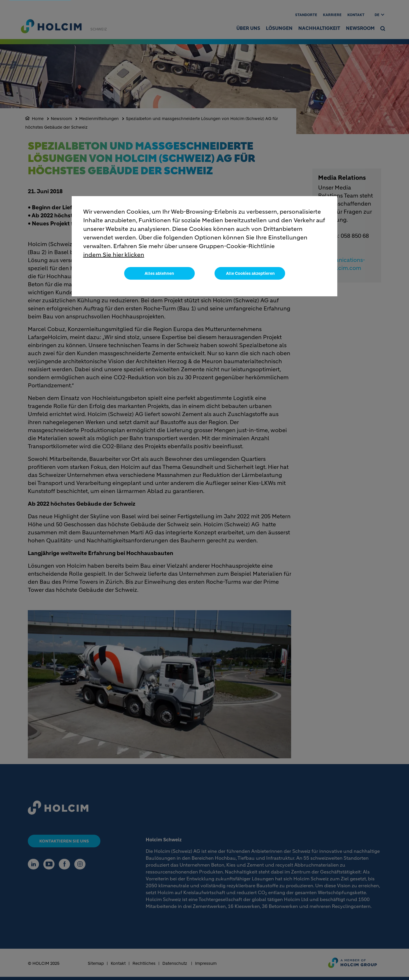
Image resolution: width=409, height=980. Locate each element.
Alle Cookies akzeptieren (250, 273)
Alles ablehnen (159, 273)
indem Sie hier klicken (114, 255)
